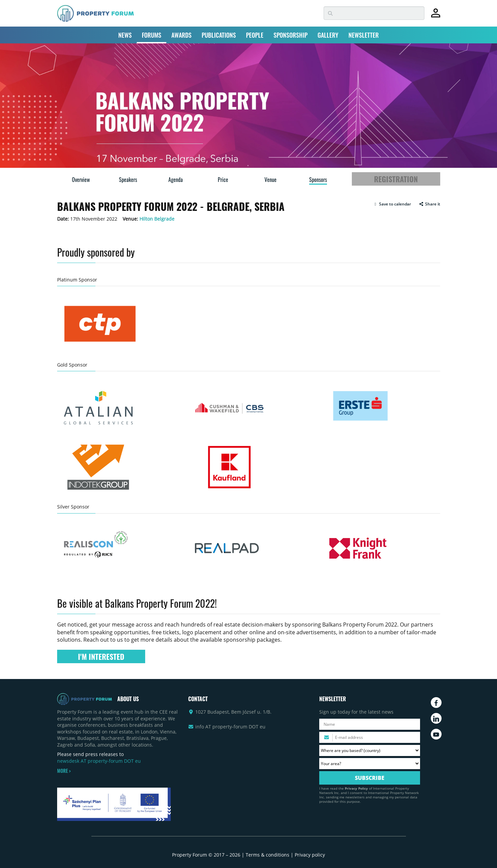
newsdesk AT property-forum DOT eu (99, 761)
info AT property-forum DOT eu (230, 727)
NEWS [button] (125, 35)
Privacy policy (310, 855)
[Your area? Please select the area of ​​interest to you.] (370, 764)
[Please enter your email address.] (370, 737)
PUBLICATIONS (219, 35)
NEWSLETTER (364, 35)
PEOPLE (255, 35)
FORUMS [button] (152, 35)
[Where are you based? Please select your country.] (370, 750)
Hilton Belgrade (157, 219)
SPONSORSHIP (291, 35)
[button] (392, 204)
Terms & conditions (267, 855)
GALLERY (328, 35)
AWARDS (181, 35)
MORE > (64, 771)
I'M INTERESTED (101, 656)
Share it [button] (430, 204)
